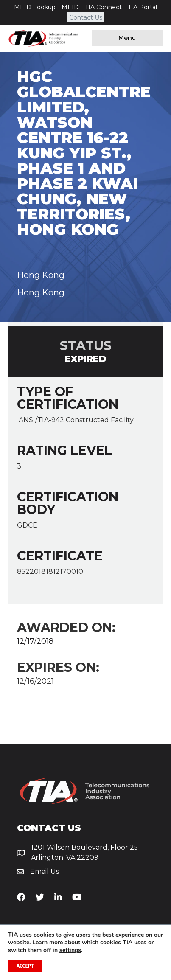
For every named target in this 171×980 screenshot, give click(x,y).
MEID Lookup (35, 7)
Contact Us (86, 17)
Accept (25, 966)
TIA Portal (142, 7)
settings (70, 950)
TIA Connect (103, 7)
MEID (70, 7)
